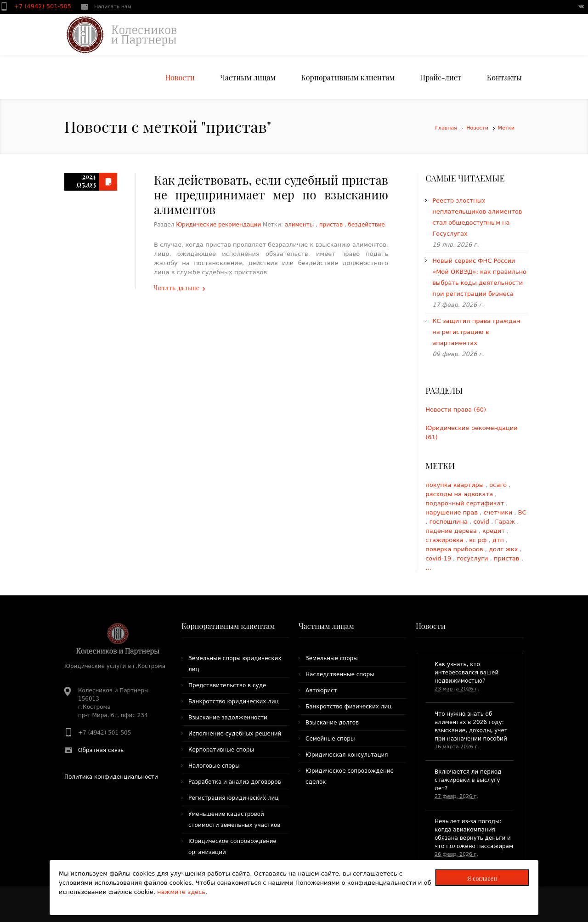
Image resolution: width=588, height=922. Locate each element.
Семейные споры (330, 739)
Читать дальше (176, 288)
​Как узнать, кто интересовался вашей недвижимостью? (466, 673)
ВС (522, 512)
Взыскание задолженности (228, 718)
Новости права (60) (456, 410)
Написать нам (113, 7)
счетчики (499, 512)
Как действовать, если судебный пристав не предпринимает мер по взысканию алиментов (271, 195)
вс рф (479, 540)
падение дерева (452, 531)
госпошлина (449, 522)
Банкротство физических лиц (348, 707)
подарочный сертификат (466, 503)
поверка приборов (455, 549)
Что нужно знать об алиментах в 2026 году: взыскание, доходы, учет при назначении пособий (471, 726)
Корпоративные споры (221, 750)
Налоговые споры (214, 766)
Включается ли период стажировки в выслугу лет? (468, 780)
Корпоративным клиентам (228, 626)
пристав (331, 225)
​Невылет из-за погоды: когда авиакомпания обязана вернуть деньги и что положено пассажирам (474, 834)
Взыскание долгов (332, 723)
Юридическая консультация (347, 755)
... (428, 568)
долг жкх (504, 549)
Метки (506, 128)
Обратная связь (101, 750)
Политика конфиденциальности (111, 777)
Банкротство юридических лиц (234, 701)
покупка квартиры (455, 485)
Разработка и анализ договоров (235, 782)
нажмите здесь (181, 892)
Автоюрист (321, 690)
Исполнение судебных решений (235, 734)
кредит (495, 531)
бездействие (366, 225)
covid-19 (439, 558)
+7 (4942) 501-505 (43, 6)
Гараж (506, 522)
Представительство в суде (227, 685)
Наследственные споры (340, 674)
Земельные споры (332, 658)
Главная (446, 128)
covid (482, 522)
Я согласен (482, 878)
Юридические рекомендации (218, 225)
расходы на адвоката (460, 494)
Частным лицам (326, 626)
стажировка (445, 540)
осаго (499, 485)
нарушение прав (452, 512)
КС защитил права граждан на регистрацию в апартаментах (476, 332)
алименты (300, 225)
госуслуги (474, 558)
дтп (499, 540)
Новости (477, 128)
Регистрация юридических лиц (234, 798)
